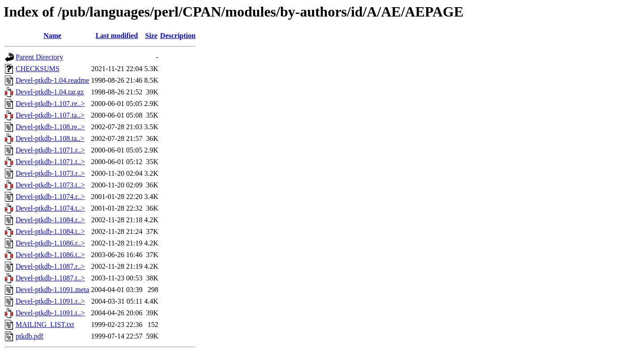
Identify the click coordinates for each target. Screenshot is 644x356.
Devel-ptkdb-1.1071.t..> (50, 162)
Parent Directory (39, 57)
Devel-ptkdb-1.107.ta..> (50, 115)
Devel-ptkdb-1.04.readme (52, 80)
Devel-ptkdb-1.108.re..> (50, 127)
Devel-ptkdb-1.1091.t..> (50, 313)
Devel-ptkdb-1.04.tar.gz (50, 92)
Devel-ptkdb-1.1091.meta (52, 290)
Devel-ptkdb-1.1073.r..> (50, 173)
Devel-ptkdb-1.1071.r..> (50, 150)
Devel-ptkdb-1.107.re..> (50, 104)
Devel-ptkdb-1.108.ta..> (50, 138)
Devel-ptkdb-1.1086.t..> (50, 255)
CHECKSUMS (38, 69)
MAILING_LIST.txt (45, 324)
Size (152, 36)
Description (178, 36)
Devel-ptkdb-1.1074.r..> (50, 197)
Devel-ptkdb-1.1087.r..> (50, 266)
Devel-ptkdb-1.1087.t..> (50, 278)
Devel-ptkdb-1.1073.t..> (50, 185)
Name (52, 36)
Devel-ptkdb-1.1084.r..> (50, 220)
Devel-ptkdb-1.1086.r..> (50, 243)
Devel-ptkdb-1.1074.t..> (50, 208)
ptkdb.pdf (30, 336)
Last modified (117, 36)
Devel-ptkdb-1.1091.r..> (50, 301)
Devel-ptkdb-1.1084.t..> (50, 231)
